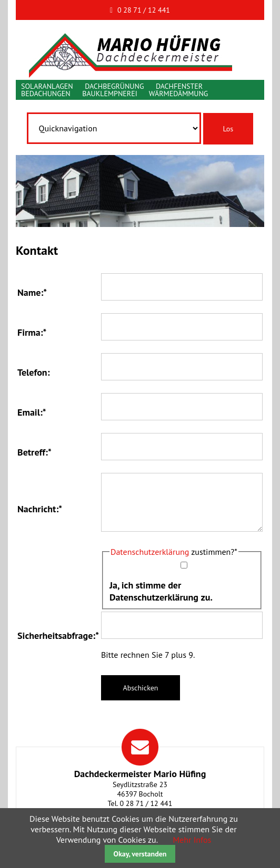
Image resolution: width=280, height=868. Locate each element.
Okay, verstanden (140, 854)
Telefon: (34, 372)
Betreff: (34, 452)
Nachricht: (40, 509)
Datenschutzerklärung (150, 552)
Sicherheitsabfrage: (58, 635)
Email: (32, 412)
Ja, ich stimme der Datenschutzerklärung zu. (161, 591)
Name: (32, 292)
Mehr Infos (192, 840)
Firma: (32, 332)
